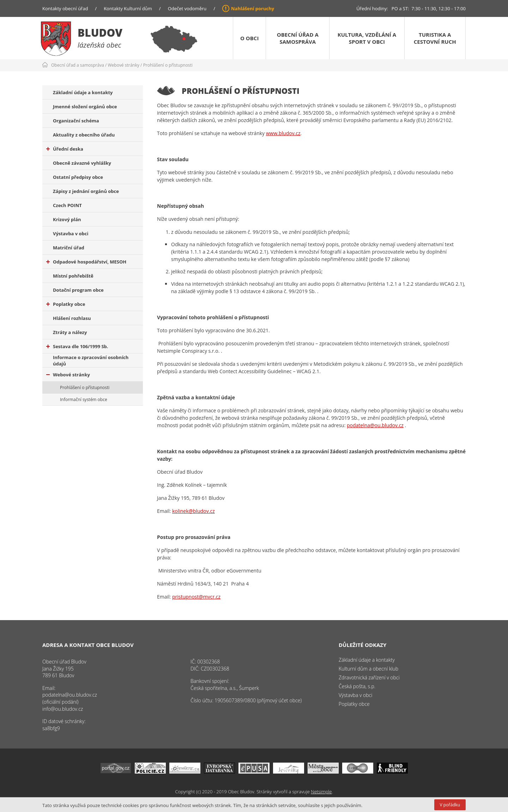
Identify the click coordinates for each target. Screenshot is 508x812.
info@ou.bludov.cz (63, 709)
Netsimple (321, 792)
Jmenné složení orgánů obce (85, 107)
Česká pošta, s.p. (357, 686)
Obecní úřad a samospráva (298, 38)
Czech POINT (67, 205)
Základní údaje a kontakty (83, 92)
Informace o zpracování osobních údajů (91, 360)
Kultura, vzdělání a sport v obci (367, 38)
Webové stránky (124, 65)
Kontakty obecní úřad (65, 8)
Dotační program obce (78, 290)
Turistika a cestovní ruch (435, 38)
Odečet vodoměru (187, 8)
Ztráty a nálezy (70, 332)
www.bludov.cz (283, 133)
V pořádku (450, 805)
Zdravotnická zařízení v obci (369, 677)
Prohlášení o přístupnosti (168, 65)
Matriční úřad (69, 248)
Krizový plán (67, 219)
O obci (249, 38)
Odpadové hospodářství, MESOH (86, 262)
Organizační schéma (76, 121)
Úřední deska (65, 149)
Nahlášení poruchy (253, 8)
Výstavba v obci (71, 234)
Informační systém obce (84, 399)
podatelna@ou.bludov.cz (375, 425)
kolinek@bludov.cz (193, 511)
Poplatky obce (66, 304)
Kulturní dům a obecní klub (368, 669)
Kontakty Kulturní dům (128, 8)
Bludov (100, 33)
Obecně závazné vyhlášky (82, 163)
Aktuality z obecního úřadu (84, 135)
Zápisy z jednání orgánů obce (86, 191)
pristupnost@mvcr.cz (196, 597)
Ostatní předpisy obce (78, 177)
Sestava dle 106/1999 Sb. (77, 346)
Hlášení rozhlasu (72, 318)
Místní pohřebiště (73, 276)
